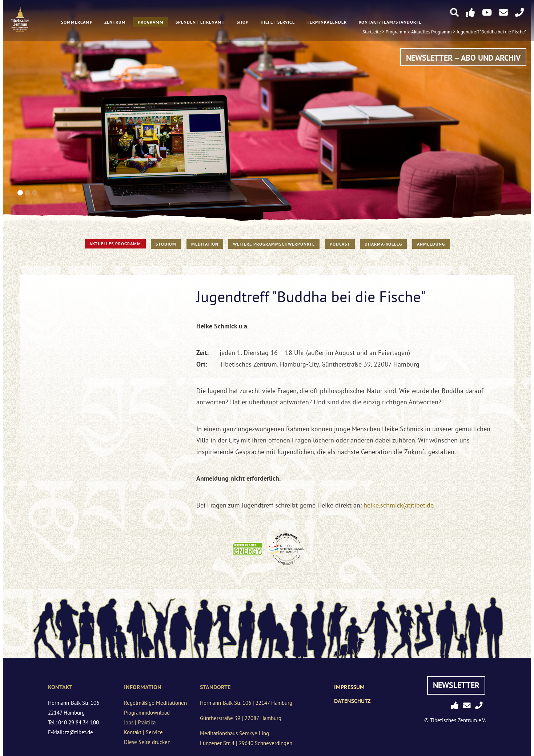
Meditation (205, 244)
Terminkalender (327, 22)
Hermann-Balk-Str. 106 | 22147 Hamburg (246, 703)
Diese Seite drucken (147, 742)
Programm (151, 22)
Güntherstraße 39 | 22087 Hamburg (241, 718)
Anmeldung (431, 244)
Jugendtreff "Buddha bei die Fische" (491, 32)
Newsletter (456, 685)
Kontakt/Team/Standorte (390, 22)
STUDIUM (166, 244)
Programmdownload (147, 713)
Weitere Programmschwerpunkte (274, 244)
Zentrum (115, 22)
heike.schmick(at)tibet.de (399, 505)
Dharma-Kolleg (383, 244)
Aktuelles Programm (115, 244)
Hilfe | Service (278, 22)
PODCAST (340, 244)
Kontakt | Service (143, 732)
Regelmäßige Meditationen (155, 703)
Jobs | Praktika (140, 722)
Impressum (349, 687)
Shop (243, 22)
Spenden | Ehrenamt (200, 22)
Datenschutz (352, 701)
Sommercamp (77, 22)
